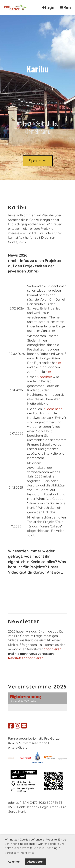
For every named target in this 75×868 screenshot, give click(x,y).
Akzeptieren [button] (35, 862)
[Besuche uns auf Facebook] (11, 726)
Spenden (38, 161)
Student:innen (52, 409)
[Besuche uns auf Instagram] (17, 726)
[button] (37, 702)
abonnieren (52, 649)
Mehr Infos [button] (27, 853)
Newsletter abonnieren (26, 658)
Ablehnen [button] (14, 862)
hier (58, 363)
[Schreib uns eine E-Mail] (24, 726)
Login (47, 7)
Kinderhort (45, 377)
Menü (65, 7)
